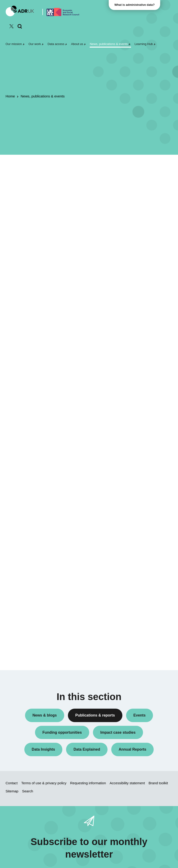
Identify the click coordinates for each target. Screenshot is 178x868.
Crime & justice (143, 408)
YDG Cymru (140, 332)
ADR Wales (140, 312)
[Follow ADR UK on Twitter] (11, 26)
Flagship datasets (25, 190)
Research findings (145, 229)
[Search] (20, 26)
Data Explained (150, 544)
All (133, 174)
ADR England (141, 304)
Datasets (138, 201)
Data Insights (141, 194)
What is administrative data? (136, 5)
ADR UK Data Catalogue (88, 184)
